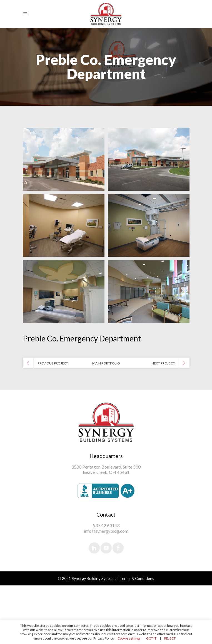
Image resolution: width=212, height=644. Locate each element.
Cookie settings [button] (129, 638)
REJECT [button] (170, 638)
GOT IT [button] (151, 638)
